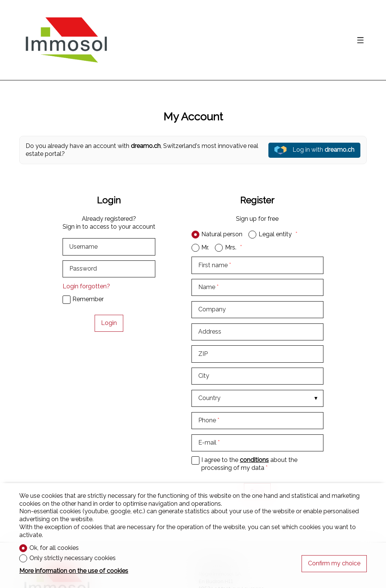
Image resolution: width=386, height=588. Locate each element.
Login (109, 323)
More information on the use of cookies (74, 571)
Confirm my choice (334, 563)
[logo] (66, 40)
